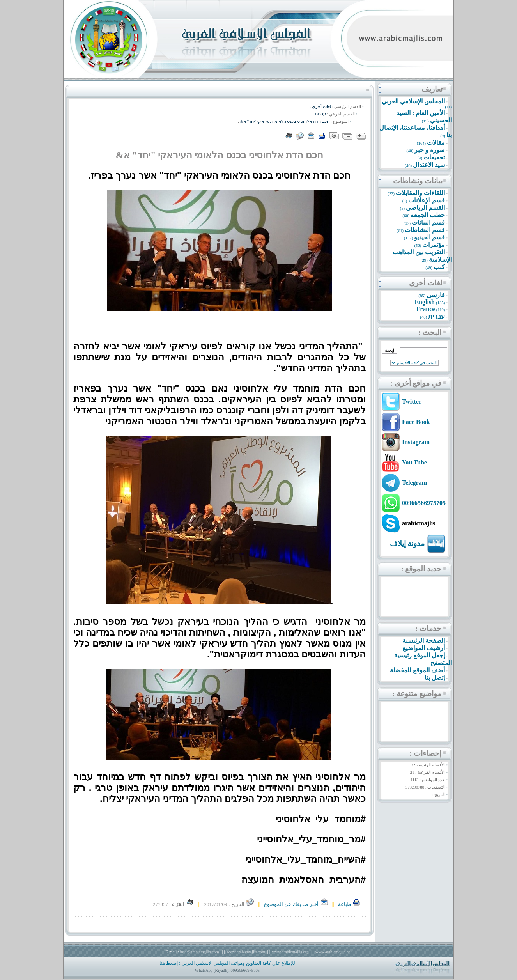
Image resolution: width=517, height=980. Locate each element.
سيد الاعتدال (429, 165)
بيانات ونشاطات (418, 181)
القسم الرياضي (425, 208)
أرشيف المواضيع (424, 648)
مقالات (436, 143)
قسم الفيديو (429, 237)
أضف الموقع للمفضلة (417, 670)
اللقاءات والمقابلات (420, 193)
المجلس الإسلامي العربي (413, 101)
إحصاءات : (425, 753)
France (425, 309)
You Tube (414, 462)
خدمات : (428, 628)
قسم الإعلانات (427, 200)
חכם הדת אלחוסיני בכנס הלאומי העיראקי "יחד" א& (285, 121)
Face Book (416, 422)
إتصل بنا (435, 678)
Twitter (412, 401)
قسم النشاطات (425, 230)
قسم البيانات (428, 222)
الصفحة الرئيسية (424, 641)
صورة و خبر (430, 150)
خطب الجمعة (428, 215)
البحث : (430, 332)
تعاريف (432, 89)
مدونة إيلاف (407, 543)
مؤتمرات (434, 245)
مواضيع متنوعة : (417, 694)
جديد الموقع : (421, 569)
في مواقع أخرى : (416, 383)
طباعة (349, 904)
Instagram (416, 442)
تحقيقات (434, 157)
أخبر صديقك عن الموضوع (296, 904)
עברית (436, 316)
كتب (439, 267)
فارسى (436, 295)
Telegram (414, 483)
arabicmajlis (419, 523)
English (425, 302)
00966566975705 (424, 503)
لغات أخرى (426, 283)
